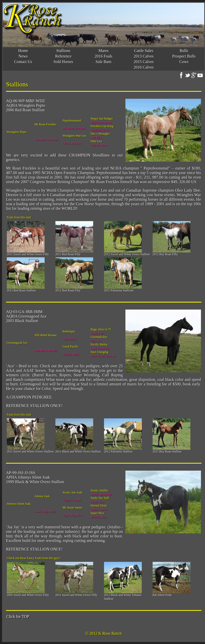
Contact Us (23, 62)
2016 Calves (144, 67)
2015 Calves (144, 62)
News (23, 56)
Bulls (184, 51)
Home (23, 51)
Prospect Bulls (184, 56)
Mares (104, 51)
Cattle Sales (144, 51)
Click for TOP (18, 616)
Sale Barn (104, 62)
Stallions (63, 51)
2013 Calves (144, 56)
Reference (63, 56)
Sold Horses (63, 62)
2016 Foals (104, 56)
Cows (184, 62)
